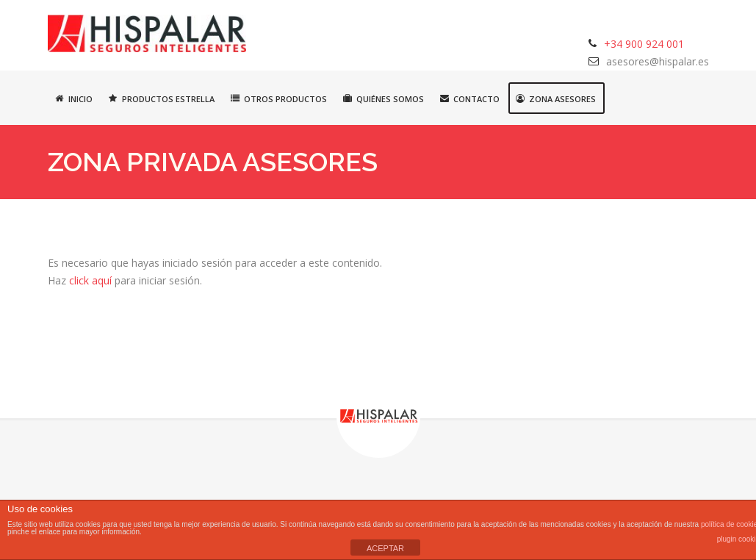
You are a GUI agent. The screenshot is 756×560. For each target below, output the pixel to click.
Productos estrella (162, 98)
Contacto (470, 98)
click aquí (90, 280)
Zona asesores (556, 98)
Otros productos (279, 98)
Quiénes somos (384, 98)
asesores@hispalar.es (658, 61)
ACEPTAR (385, 548)
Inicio (74, 98)
